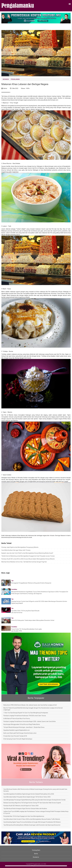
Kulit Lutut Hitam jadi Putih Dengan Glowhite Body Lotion (20, 733)
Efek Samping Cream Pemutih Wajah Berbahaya (18, 739)
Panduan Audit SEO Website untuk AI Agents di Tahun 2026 (21, 806)
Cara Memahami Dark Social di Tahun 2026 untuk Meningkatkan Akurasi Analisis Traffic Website (32, 819)
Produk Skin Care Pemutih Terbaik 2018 (15, 736)
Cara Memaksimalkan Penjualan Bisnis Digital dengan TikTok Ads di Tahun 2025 (27, 797)
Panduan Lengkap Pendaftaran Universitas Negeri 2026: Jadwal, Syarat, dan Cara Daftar (30, 721)
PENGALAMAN (15, 79)
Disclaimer (36, 857)
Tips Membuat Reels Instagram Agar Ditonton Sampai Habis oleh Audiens (25, 809)
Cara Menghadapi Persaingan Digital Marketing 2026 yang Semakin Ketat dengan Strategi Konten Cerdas (34, 800)
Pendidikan (14, 589)
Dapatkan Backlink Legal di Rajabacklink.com (17, 730)
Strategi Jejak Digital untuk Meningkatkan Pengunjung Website (20, 547)
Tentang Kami (36, 850)
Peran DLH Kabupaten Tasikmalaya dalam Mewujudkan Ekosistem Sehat (33, 620)
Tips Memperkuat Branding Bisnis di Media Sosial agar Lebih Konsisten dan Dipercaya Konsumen (32, 825)
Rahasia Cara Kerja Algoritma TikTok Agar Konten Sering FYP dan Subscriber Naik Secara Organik (32, 803)
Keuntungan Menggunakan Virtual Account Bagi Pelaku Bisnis (22, 724)
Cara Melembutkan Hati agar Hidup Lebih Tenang (16, 550)
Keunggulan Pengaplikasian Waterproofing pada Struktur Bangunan (31, 583)
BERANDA (6, 79)
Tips (12, 581)
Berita (36, 854)
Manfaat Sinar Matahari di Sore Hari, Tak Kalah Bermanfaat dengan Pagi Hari (24, 562)
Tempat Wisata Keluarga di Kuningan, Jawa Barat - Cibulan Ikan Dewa (24, 727)
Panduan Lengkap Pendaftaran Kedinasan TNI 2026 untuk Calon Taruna (25, 716)
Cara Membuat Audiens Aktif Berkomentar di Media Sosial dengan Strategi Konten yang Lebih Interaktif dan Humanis (35, 790)
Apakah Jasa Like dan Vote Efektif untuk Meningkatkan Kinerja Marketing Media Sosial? (27, 553)
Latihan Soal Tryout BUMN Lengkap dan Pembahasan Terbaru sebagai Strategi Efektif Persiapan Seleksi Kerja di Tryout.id (36, 812)
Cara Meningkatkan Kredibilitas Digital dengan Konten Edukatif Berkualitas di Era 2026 (29, 794)
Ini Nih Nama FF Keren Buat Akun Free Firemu (17, 719)
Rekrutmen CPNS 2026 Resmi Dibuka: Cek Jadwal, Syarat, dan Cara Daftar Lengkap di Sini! (30, 705)
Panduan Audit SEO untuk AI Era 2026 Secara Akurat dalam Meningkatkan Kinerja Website (28, 559)
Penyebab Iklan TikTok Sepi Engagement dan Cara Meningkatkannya (24, 816)
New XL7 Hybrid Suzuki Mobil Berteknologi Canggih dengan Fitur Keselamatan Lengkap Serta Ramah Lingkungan (33, 709)
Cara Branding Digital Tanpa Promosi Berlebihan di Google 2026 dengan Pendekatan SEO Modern (32, 822)
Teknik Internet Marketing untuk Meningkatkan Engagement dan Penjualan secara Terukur (28, 556)
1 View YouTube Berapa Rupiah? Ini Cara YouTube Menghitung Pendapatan (26, 713)
